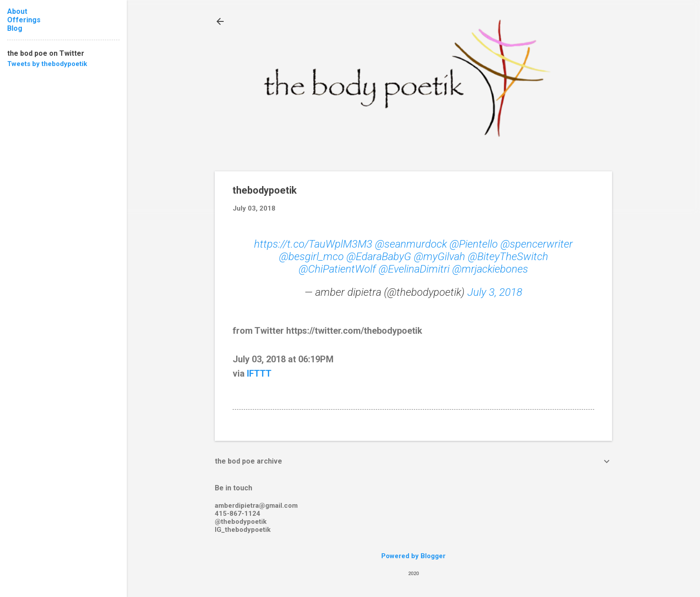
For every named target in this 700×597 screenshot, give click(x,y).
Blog (15, 28)
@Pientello (474, 244)
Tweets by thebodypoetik (47, 64)
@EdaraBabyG (379, 257)
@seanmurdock (411, 244)
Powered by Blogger (413, 556)
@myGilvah (440, 257)
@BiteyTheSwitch (508, 257)
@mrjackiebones (490, 269)
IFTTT (259, 373)
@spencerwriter (537, 244)
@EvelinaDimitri (414, 269)
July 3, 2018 (495, 292)
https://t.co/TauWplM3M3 (313, 244)
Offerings (24, 20)
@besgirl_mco (311, 257)
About (17, 11)
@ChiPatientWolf (337, 269)
